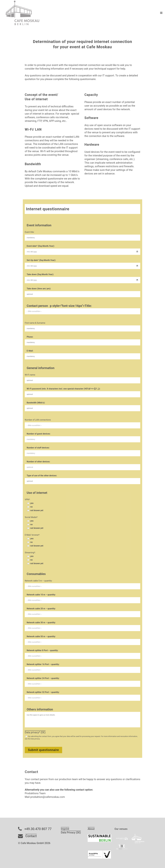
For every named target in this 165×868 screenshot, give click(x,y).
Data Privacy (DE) (71, 833)
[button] (6, 862)
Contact (31, 836)
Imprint (65, 829)
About (91, 829)
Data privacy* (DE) (35, 732)
